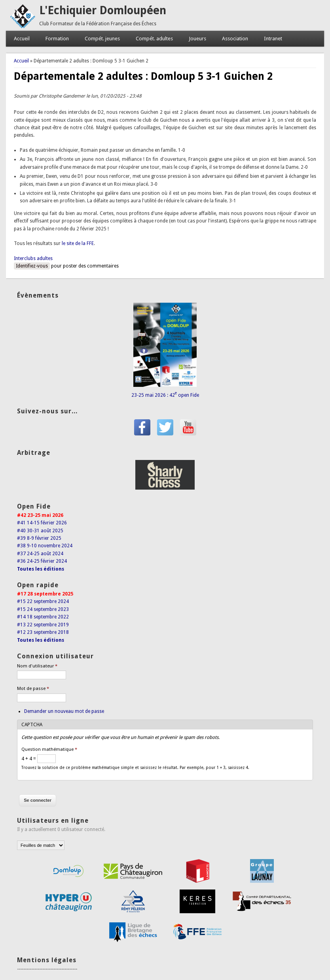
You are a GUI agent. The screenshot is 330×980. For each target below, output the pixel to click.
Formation (57, 39)
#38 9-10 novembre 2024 (45, 546)
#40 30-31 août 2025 (40, 531)
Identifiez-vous (32, 266)
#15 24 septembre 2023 (43, 609)
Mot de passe (33, 689)
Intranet (273, 39)
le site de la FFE (78, 243)
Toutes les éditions (41, 569)
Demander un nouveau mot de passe (64, 711)
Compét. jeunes (102, 39)
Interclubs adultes (33, 258)
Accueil (22, 39)
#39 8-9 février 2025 (39, 538)
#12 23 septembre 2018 (43, 632)
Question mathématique (49, 749)
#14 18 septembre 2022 (43, 617)
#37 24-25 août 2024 (40, 554)
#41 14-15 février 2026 (42, 523)
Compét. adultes (154, 39)
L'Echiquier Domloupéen (103, 10)
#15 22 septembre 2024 (43, 601)
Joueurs (197, 39)
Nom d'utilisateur (37, 666)
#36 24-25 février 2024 (42, 561)
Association (235, 39)
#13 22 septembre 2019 (43, 625)
